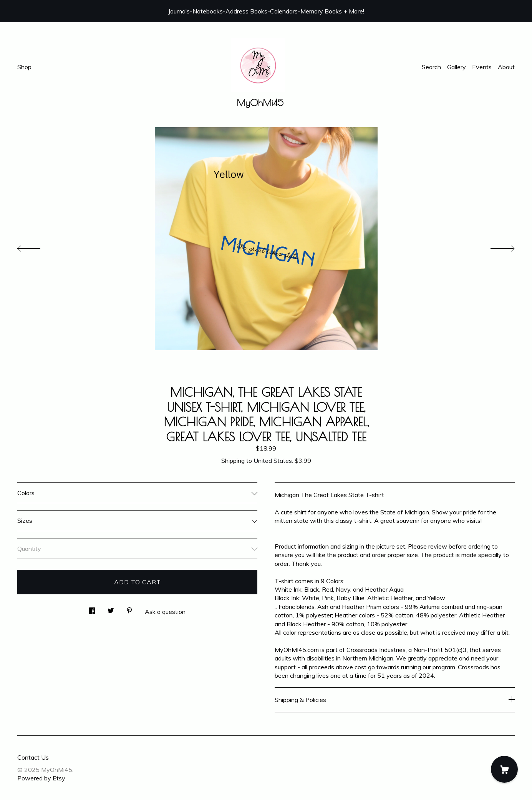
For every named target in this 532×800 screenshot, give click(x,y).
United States (273, 461)
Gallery (457, 67)
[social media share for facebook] (92, 608)
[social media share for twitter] (111, 608)
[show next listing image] (496, 246)
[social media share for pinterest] (129, 608)
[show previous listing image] (36, 246)
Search (431, 67)
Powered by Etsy (41, 778)
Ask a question (165, 612)
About (506, 67)
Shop (24, 67)
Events (482, 67)
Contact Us (33, 757)
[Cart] (504, 769)
